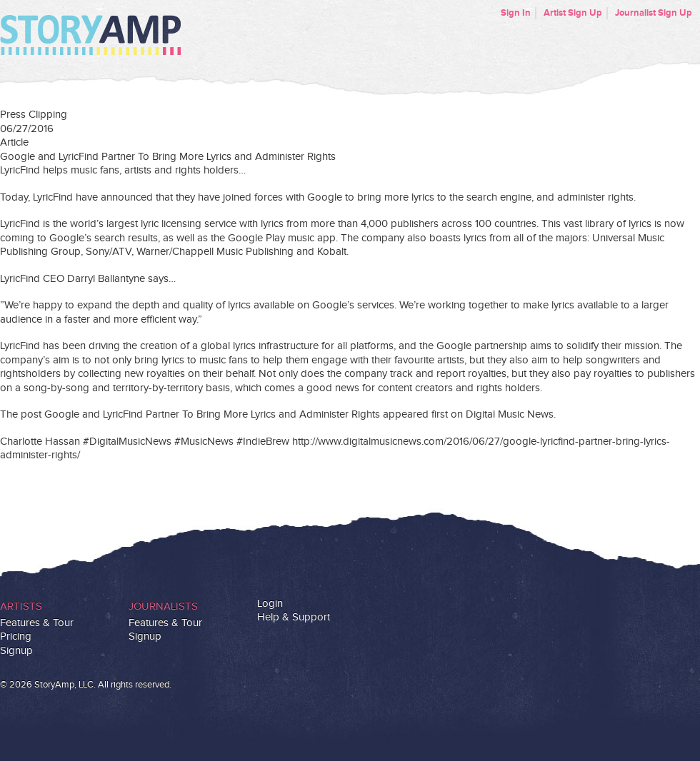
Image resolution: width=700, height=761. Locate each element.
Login (270, 604)
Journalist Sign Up (654, 13)
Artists (21, 606)
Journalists (163, 606)
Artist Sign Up (573, 13)
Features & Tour (37, 623)
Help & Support (294, 617)
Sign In (516, 13)
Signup (16, 651)
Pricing (16, 636)
